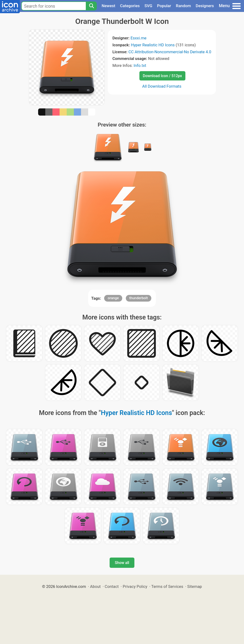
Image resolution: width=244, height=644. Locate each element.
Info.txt (140, 65)
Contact (112, 586)
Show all (122, 563)
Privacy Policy (135, 586)
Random (183, 6)
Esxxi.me (139, 38)
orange (113, 298)
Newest (108, 6)
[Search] (91, 6)
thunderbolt (139, 298)
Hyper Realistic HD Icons (153, 45)
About (95, 586)
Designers (205, 6)
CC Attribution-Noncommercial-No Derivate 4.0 (170, 52)
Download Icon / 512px (162, 76)
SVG (148, 6)
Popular (164, 6)
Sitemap (195, 586)
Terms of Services (167, 586)
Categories (130, 6)
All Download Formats (162, 86)
